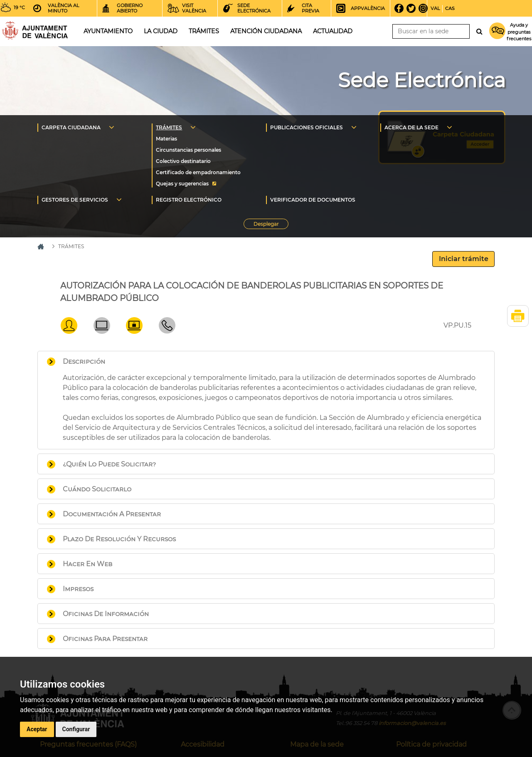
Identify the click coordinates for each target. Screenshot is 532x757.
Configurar (76, 729)
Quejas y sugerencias (182, 184)
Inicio (35, 31)
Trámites (204, 31)
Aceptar (37, 729)
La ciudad (161, 31)
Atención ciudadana (266, 31)
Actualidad (333, 31)
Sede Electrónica (422, 80)
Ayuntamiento (108, 31)
